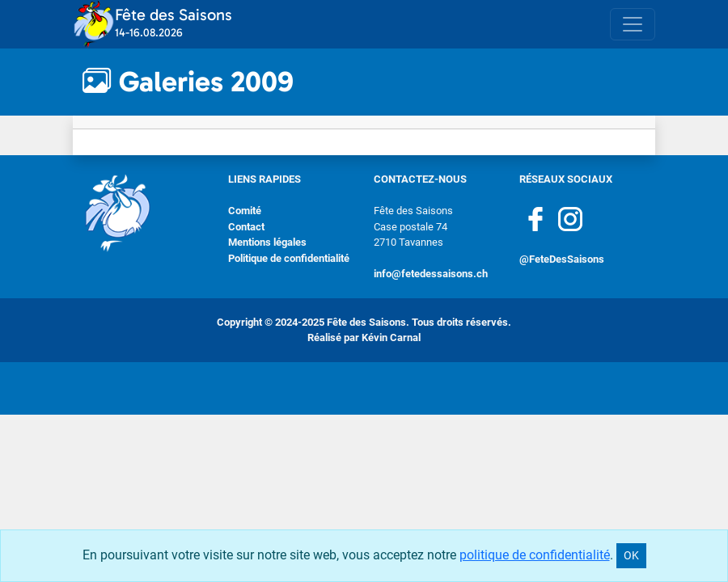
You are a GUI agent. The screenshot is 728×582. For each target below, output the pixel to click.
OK (631, 555)
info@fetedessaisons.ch (431, 274)
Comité (245, 211)
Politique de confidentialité (289, 258)
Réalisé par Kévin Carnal (364, 337)
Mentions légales (267, 242)
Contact (246, 227)
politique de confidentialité (535, 555)
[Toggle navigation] (633, 24)
